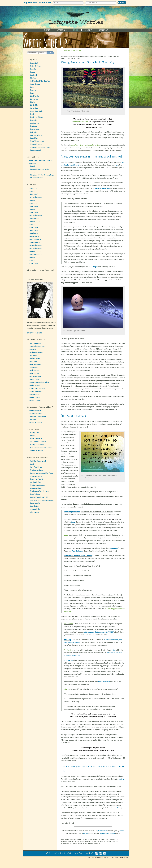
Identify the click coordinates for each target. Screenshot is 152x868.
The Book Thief (36, 509)
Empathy (101, 56)
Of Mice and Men (36, 488)
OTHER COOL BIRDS (34, 333)
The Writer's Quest (37, 141)
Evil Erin (86, 834)
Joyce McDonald (36, 391)
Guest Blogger (35, 84)
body (73, 522)
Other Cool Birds (36, 111)
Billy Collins (35, 370)
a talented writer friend (101, 188)
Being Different (36, 66)
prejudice (113, 841)
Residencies (35, 129)
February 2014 (36, 239)
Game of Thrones (36, 422)
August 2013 (35, 257)
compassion (92, 839)
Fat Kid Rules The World (39, 497)
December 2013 (36, 245)
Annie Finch (35, 379)
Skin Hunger (35, 512)
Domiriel (122, 831)
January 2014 (35, 242)
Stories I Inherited (37, 135)
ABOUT (88, 30)
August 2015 (35, 209)
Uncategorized (76, 58)
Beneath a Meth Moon (38, 417)
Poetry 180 (34, 433)
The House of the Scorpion (40, 491)
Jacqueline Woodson (38, 346)
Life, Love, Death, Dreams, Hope (42, 175)
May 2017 (34, 194)
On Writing (113, 56)
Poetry (33, 114)
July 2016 (34, 203)
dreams (106, 839)
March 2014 (35, 236)
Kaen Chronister (74, 841)
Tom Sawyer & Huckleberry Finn (42, 500)
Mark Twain (34, 96)
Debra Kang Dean (37, 352)
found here (117, 808)
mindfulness (88, 841)
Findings (33, 78)
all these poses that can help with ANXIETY (99, 632)
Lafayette (78, 56)
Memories (34, 99)
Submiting (34, 138)
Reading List (35, 123)
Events (33, 72)
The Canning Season (37, 485)
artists (74, 839)
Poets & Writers (36, 439)
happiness (64, 841)
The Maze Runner (36, 413)
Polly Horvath (35, 385)
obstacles (101, 841)
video (114, 650)
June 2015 (34, 212)
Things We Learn (36, 144)
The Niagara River (37, 476)
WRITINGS (62, 30)
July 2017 (34, 191)
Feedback (34, 75)
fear (117, 839)
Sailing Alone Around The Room (42, 473)
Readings (34, 126)
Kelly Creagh (35, 358)
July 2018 (34, 188)
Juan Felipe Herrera (37, 388)
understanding (77, 844)
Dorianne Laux (36, 376)
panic (107, 841)
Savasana (114, 548)
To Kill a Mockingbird (38, 461)
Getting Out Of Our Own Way (40, 81)
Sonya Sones (35, 394)
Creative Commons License (107, 834)
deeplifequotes (102, 831)
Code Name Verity (37, 410)
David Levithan (36, 400)
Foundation (34, 506)
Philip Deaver (35, 397)
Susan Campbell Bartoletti (40, 382)
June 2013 (34, 263)
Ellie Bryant (35, 373)
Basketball (94, 56)
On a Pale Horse (36, 467)
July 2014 (34, 224)
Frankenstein (35, 503)
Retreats (33, 132)
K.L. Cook (34, 361)
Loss (32, 93)
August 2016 (35, 200)
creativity (100, 839)
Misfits (106, 56)
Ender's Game (35, 494)
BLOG (76, 30)
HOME (47, 30)
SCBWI (33, 436)
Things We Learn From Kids (40, 147)
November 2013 (36, 248)
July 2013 (34, 260)
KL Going (34, 355)
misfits (95, 841)
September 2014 (36, 218)
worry (85, 844)
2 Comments (96, 844)
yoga (89, 844)
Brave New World (37, 479)
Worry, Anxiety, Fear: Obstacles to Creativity (88, 62)
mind (81, 841)
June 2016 (34, 206)
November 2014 (36, 215)
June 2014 (34, 227)
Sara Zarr (34, 349)
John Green (34, 367)
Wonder (33, 420)
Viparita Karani (77, 551)
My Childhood (35, 105)
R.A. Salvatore (36, 343)
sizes (117, 165)
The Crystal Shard (37, 470)
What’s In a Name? (37, 178)
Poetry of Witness (37, 117)
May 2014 (34, 230)
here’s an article (104, 682)
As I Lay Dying (35, 482)
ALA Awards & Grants (38, 442)
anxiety (121, 779)
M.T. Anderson (35, 364)
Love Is (33, 166)
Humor (33, 87)
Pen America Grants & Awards (41, 448)
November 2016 (36, 197)
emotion (112, 839)
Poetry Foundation (37, 445)
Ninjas (95, 267)
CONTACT (103, 30)
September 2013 (36, 254)
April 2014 (34, 233)
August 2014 (35, 221)
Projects (33, 120)
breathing (84, 839)
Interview (34, 90)
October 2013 (35, 251)
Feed (32, 464)
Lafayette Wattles (76, 22)
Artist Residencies (37, 451)
